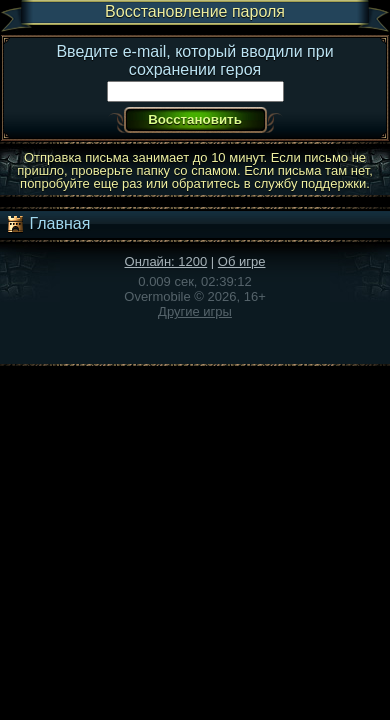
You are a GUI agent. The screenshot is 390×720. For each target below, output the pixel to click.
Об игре (242, 261)
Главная (47, 224)
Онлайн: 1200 (166, 261)
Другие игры (195, 311)
